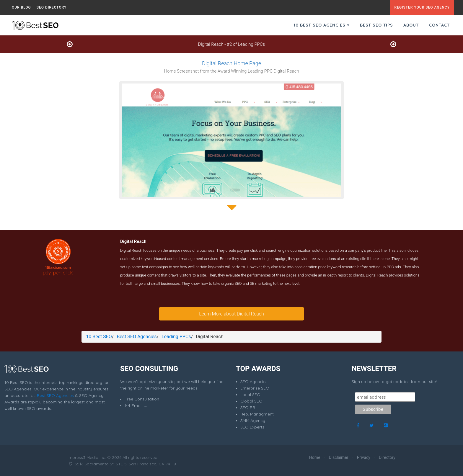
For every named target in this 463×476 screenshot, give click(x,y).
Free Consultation (142, 399)
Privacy (364, 457)
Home (315, 457)
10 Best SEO (99, 337)
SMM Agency (253, 421)
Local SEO (250, 395)
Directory (387, 457)
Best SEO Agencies (137, 337)
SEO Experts (252, 427)
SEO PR (248, 408)
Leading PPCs (251, 44)
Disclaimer (339, 457)
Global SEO (251, 401)
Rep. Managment (257, 414)
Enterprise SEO (255, 388)
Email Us (137, 405)
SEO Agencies (254, 382)
